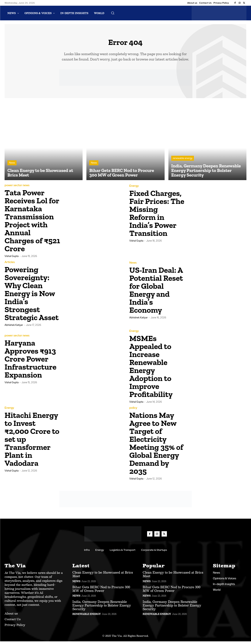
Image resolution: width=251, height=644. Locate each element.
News (12, 166)
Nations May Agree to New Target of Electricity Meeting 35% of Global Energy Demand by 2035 (156, 446)
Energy (134, 189)
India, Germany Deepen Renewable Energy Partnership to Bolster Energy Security (102, 608)
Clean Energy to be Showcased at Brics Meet (103, 577)
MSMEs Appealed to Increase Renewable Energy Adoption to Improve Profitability (151, 369)
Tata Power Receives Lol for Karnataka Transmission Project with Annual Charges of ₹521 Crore (32, 223)
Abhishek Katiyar (14, 328)
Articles (10, 265)
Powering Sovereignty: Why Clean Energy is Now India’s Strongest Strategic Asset (32, 296)
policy (133, 411)
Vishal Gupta (12, 259)
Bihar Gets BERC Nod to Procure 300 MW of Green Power (101, 592)
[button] (113, 13)
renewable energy (183, 161)
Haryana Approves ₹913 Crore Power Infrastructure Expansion (31, 362)
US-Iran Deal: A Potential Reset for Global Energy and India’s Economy (156, 293)
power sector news (17, 188)
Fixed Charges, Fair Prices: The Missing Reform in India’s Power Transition (157, 216)
